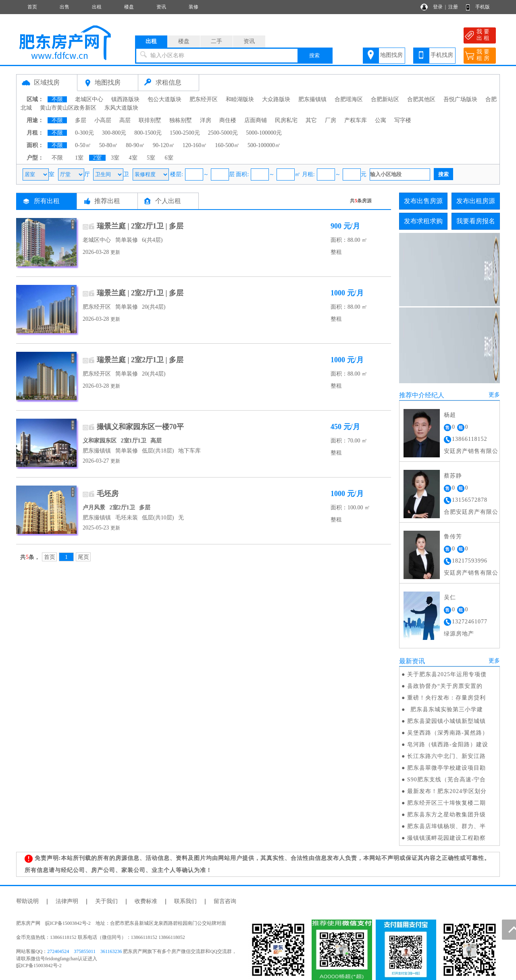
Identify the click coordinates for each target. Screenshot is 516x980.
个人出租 (168, 201)
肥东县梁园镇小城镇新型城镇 (446, 721)
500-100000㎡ (264, 145)
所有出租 (47, 201)
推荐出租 (107, 201)
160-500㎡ (227, 145)
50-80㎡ (109, 145)
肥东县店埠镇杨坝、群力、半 (446, 826)
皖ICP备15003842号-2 (39, 965)
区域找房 (47, 82)
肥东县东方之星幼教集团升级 (446, 815)
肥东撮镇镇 (312, 99)
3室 (115, 158)
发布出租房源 (476, 201)
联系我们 (185, 901)
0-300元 (84, 133)
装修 (193, 7)
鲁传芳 (453, 537)
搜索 (314, 55)
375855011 (85, 951)
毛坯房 (108, 494)
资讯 (161, 7)
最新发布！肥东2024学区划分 (447, 791)
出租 (97, 7)
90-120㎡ (164, 145)
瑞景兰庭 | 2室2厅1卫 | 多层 (140, 226)
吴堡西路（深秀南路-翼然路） (448, 733)
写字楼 (403, 120)
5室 (151, 158)
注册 (453, 7)
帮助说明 (27, 901)
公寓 (381, 120)
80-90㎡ (135, 145)
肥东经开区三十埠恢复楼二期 (446, 803)
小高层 (103, 120)
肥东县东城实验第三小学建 (445, 709)
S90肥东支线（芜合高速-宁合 (446, 780)
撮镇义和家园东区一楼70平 (140, 427)
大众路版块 (276, 99)
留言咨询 (225, 901)
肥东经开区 (204, 99)
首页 (32, 7)
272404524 (58, 951)
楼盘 (129, 7)
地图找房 (391, 55)
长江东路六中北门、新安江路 (446, 756)
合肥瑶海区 (349, 99)
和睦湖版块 (240, 99)
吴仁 (450, 597)
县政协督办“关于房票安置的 (445, 686)
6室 (169, 158)
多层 (81, 120)
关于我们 (106, 901)
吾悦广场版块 (460, 99)
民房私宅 (286, 120)
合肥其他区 (421, 99)
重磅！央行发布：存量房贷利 (446, 698)
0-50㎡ (83, 145)
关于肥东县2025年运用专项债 (447, 674)
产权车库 (356, 120)
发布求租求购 (423, 221)
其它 (311, 120)
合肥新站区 (385, 99)
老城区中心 (89, 99)
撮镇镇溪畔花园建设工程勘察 (446, 838)
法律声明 (67, 901)
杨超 (450, 415)
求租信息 (169, 82)
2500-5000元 (223, 133)
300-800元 (114, 133)
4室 (133, 158)
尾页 (83, 557)
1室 (79, 158)
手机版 (483, 7)
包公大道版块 (164, 99)
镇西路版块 (125, 99)
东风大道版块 (121, 108)
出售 (64, 7)
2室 (97, 158)
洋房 (206, 120)
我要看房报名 (476, 221)
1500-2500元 (185, 133)
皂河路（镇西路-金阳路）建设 (448, 744)
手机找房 (442, 55)
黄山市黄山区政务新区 (68, 108)
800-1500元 (148, 133)
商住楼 (228, 120)
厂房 (331, 120)
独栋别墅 (181, 120)
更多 (494, 395)
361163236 (111, 951)
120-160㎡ (195, 145)
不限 (57, 99)
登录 (438, 7)
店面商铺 (256, 120)
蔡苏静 (453, 476)
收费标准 (146, 901)
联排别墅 (150, 120)
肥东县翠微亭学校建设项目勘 (446, 768)
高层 (125, 120)
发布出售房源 (423, 201)
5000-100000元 (264, 133)
